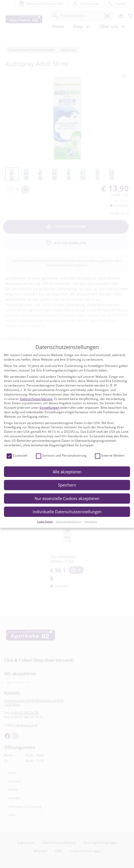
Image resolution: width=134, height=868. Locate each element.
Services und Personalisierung (61, 456)
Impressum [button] (91, 522)
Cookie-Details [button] (45, 522)
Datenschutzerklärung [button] (69, 522)
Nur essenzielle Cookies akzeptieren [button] (67, 498)
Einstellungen (49, 408)
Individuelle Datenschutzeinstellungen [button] (67, 512)
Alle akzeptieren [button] (67, 472)
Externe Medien (110, 456)
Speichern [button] (67, 485)
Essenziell (17, 456)
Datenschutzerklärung (36, 399)
